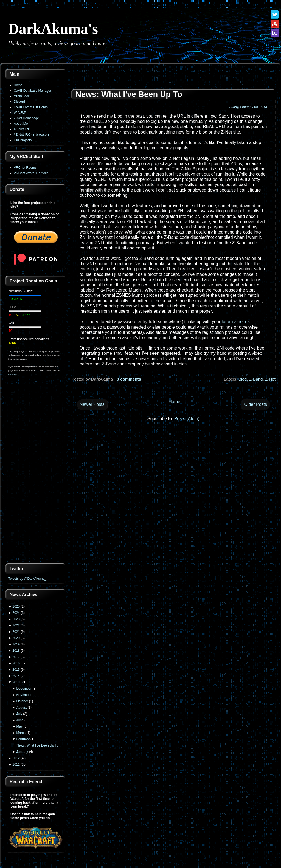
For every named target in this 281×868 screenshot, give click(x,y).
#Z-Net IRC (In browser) (31, 135)
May (20, 726)
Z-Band (256, 379)
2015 (16, 670)
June (20, 720)
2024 (16, 613)
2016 (16, 663)
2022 (16, 625)
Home (18, 85)
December (24, 689)
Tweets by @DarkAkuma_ (27, 579)
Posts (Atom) (187, 419)
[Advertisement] (36, 472)
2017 (16, 657)
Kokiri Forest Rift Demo (31, 107)
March (21, 733)
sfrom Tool (21, 96)
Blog (243, 379)
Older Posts (255, 404)
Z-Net (270, 379)
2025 (16, 606)
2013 (16, 682)
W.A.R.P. (20, 113)
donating (12, 374)
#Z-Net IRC (22, 129)
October (22, 701)
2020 (16, 638)
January (22, 752)
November (24, 695)
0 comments (129, 379)
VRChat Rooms (25, 168)
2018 (16, 651)
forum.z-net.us (236, 322)
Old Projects (23, 140)
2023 (16, 619)
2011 (16, 764)
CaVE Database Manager (33, 91)
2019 (16, 644)
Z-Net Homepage (26, 118)
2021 (16, 632)
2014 (16, 676)
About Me (21, 124)
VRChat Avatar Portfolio (31, 173)
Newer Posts (92, 404)
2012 (16, 758)
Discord (19, 102)
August (22, 708)
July (19, 714)
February (23, 739)
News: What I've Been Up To (37, 745)
